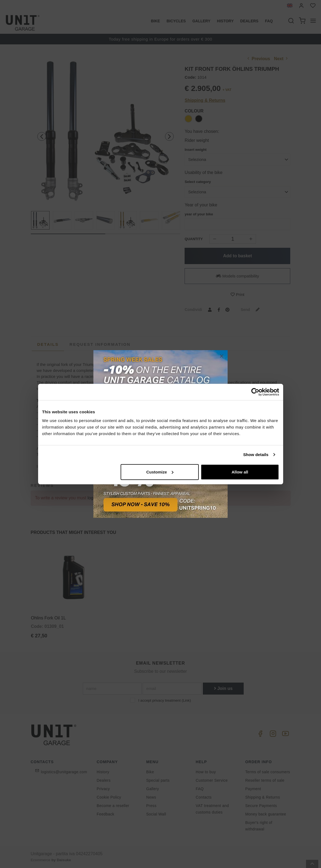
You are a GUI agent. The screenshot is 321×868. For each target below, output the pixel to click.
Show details (256, 455)
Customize (160, 472)
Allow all (240, 472)
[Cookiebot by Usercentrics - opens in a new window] (255, 392)
